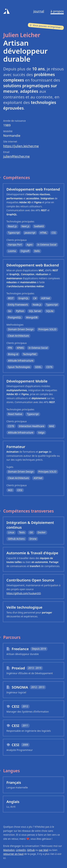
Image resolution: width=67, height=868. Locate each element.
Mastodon (9, 850)
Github (31, 850)
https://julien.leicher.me (21, 146)
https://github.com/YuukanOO (24, 593)
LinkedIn (21, 850)
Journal (39, 11)
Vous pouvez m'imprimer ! (46, 26)
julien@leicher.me (16, 156)
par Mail (44, 850)
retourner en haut (13, 854)
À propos (57, 11)
